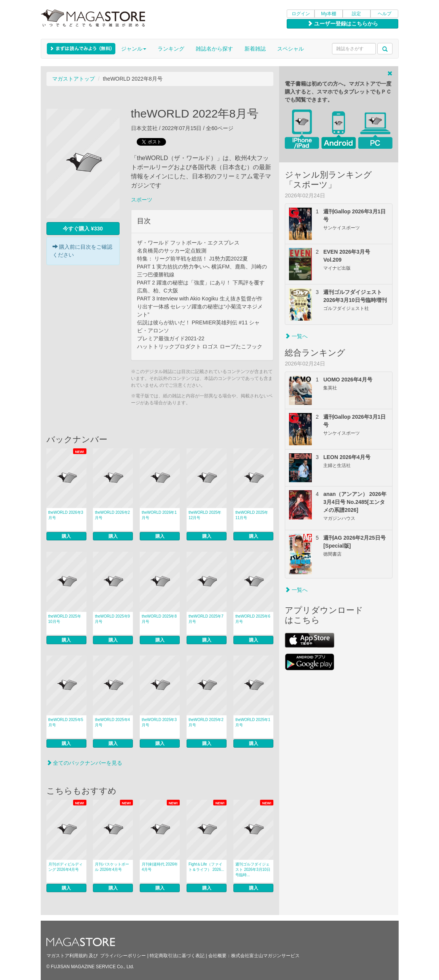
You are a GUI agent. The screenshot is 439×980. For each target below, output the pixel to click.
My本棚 (329, 14)
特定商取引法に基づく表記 (177, 956)
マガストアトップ (73, 79)
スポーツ (142, 200)
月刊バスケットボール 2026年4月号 (112, 867)
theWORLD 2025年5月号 (66, 722)
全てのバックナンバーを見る (85, 763)
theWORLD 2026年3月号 (66, 515)
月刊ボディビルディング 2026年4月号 (65, 867)
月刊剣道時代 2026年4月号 (160, 867)
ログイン (301, 14)
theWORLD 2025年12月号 (205, 515)
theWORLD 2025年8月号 (159, 619)
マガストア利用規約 (67, 956)
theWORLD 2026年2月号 (112, 515)
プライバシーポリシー (123, 956)
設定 (356, 14)
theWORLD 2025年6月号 (253, 619)
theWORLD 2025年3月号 (159, 722)
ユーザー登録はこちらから (343, 24)
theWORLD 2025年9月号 (112, 619)
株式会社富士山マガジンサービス (265, 956)
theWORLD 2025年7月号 (206, 619)
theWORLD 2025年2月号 (206, 722)
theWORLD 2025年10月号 (65, 619)
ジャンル (134, 49)
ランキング (171, 49)
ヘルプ (385, 14)
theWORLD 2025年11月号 (252, 515)
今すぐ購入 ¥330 (83, 229)
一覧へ (296, 336)
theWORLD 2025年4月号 (112, 722)
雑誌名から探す (214, 49)
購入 (66, 536)
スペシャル (291, 49)
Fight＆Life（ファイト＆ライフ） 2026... (206, 867)
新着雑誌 (255, 49)
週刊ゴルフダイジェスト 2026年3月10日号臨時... (253, 870)
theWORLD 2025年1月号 (253, 722)
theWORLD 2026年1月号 (159, 515)
